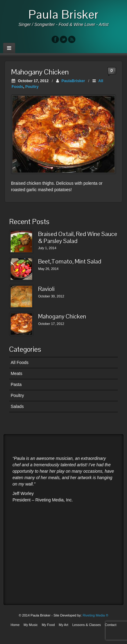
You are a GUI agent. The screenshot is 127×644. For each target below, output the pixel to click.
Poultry (32, 87)
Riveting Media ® (96, 615)
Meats (16, 373)
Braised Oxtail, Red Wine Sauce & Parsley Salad (78, 238)
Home (15, 625)
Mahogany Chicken (62, 317)
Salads (17, 406)
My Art (64, 625)
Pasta (16, 384)
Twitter (64, 39)
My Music (31, 625)
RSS (72, 39)
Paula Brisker (64, 14)
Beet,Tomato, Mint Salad (70, 262)
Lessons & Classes (87, 625)
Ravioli (46, 289)
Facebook (55, 39)
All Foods (20, 362)
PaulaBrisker (73, 81)
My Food (48, 625)
